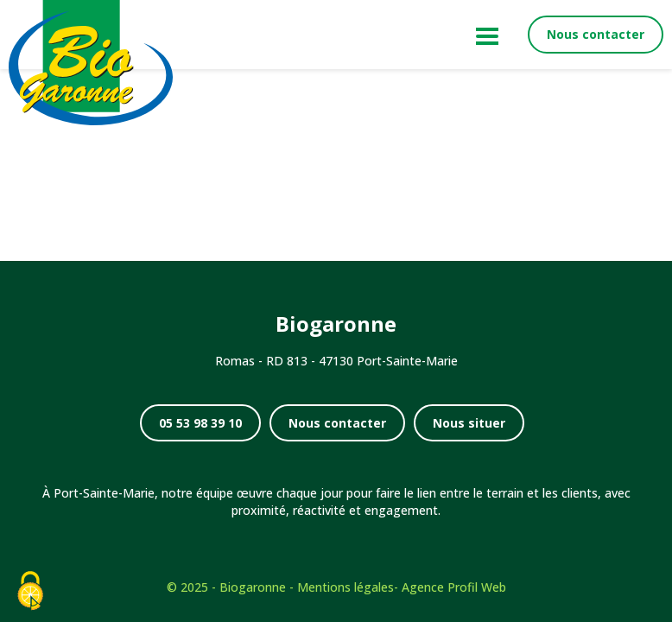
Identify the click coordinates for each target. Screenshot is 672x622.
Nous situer (469, 423)
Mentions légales (346, 587)
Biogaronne (253, 587)
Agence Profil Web (454, 587)
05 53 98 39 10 (200, 423)
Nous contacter (596, 34)
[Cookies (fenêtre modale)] (30, 592)
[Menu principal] (485, 35)
